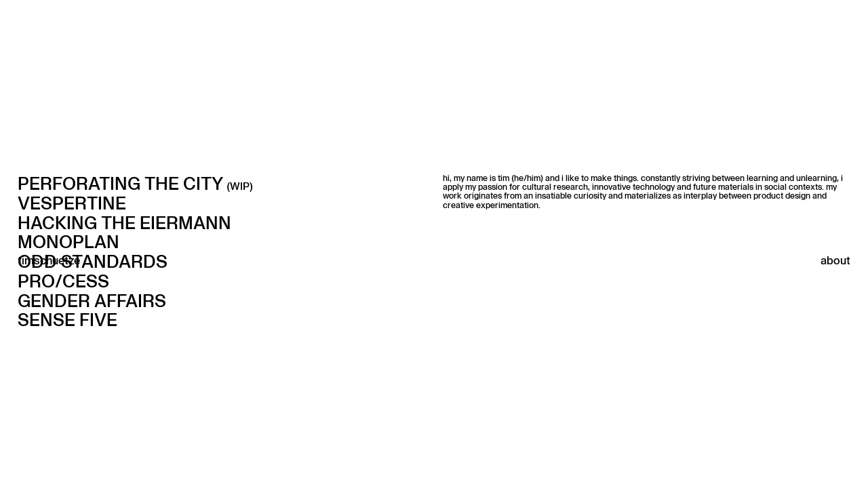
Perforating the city (135, 183)
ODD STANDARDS (93, 261)
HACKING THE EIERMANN (124, 222)
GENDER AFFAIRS (92, 300)
